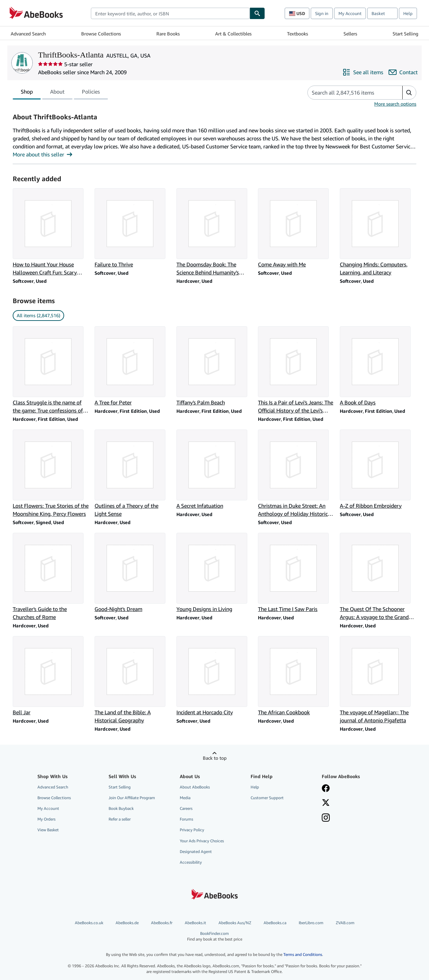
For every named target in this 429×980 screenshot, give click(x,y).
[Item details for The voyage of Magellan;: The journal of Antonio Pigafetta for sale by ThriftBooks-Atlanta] (378, 680)
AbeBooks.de (127, 923)
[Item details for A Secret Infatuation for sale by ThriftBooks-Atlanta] (215, 470)
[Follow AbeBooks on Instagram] (326, 818)
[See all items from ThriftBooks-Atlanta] (363, 72)
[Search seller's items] (348, 93)
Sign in (322, 13)
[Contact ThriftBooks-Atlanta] (403, 72)
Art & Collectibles (233, 34)
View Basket (48, 830)
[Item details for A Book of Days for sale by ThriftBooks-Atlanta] (378, 366)
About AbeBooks (195, 787)
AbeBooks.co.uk (89, 923)
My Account (350, 13)
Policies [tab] (91, 93)
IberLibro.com (311, 923)
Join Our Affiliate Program (132, 798)
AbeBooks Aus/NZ (235, 923)
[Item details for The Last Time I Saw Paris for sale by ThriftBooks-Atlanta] (296, 573)
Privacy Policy (192, 830)
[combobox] (170, 13)
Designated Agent (196, 851)
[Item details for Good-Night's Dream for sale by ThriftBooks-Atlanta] (133, 573)
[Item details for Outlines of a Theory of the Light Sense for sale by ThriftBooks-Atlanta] (133, 474)
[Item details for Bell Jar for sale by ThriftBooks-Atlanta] (51, 676)
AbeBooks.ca (275, 923)
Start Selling (405, 34)
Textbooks (298, 34)
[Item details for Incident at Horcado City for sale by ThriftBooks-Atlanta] (215, 676)
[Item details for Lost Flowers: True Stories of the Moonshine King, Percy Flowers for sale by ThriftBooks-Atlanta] (51, 474)
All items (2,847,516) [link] (38, 315)
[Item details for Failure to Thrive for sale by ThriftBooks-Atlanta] (133, 228)
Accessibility (191, 862)
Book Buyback (121, 808)
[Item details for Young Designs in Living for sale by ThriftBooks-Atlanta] (215, 573)
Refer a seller (120, 819)
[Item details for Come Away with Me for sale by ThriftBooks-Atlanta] (296, 228)
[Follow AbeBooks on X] (326, 803)
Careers (186, 808)
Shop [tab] (27, 93)
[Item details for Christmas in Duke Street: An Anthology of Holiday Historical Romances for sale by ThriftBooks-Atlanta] (296, 474)
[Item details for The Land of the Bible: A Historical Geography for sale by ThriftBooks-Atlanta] (133, 680)
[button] (409, 93)
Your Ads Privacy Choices (202, 841)
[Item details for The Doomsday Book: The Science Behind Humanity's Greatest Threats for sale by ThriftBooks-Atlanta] (215, 232)
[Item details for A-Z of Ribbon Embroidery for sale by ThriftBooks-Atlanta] (378, 470)
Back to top (215, 758)
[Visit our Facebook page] (326, 789)
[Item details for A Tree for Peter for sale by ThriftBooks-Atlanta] (133, 366)
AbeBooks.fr (162, 923)
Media (185, 798)
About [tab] (57, 93)
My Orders (46, 819)
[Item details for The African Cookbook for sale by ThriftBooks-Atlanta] (296, 676)
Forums (186, 819)
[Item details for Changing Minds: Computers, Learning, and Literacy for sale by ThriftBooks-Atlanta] (378, 232)
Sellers (350, 34)
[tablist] (60, 93)
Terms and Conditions (303, 954)
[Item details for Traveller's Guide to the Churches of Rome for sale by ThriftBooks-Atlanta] (51, 577)
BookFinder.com (214, 936)
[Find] (257, 13)
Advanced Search (28, 34)
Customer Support (267, 798)
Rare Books (168, 34)
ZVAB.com (345, 923)
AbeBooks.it (195, 923)
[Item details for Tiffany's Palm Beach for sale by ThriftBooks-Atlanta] (215, 366)
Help (408, 13)
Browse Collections (101, 34)
